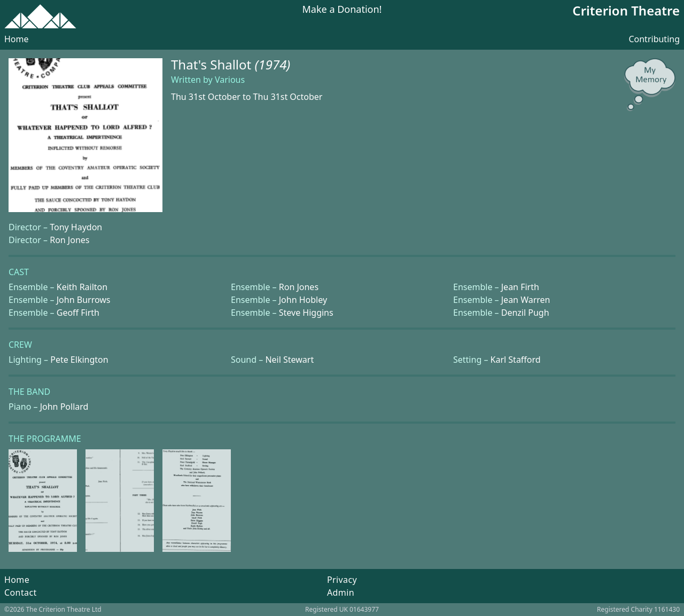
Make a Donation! (342, 10)
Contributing (654, 39)
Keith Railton (82, 287)
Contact (21, 592)
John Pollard (64, 407)
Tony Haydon (76, 227)
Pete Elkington (79, 360)
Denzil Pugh (525, 313)
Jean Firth (520, 287)
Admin (341, 592)
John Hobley (303, 300)
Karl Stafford (516, 360)
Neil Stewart (289, 360)
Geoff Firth (78, 313)
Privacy (342, 580)
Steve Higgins (306, 313)
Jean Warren (526, 300)
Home (17, 39)
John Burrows (84, 300)
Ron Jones (69, 240)
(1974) (273, 64)
